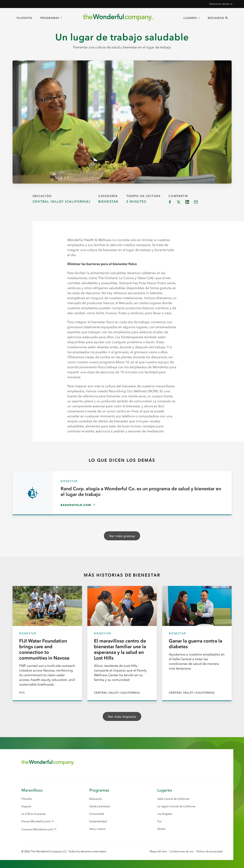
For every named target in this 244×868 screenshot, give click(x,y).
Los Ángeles (165, 814)
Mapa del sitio (158, 851)
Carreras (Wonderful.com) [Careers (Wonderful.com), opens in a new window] (37, 829)
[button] (221, 4)
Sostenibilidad (98, 821)
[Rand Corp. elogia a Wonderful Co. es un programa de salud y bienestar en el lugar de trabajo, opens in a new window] (122, 493)
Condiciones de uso (182, 851)
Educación (96, 799)
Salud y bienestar (100, 806)
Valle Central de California (173, 799)
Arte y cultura (97, 829)
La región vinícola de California (176, 806)
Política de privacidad (210, 851)
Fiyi (159, 821)
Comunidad (97, 814)
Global (161, 829)
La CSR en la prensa (33, 814)
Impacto (26, 806)
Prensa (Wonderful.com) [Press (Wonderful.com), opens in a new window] (36, 821)
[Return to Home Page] (48, 763)
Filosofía (24, 18)
